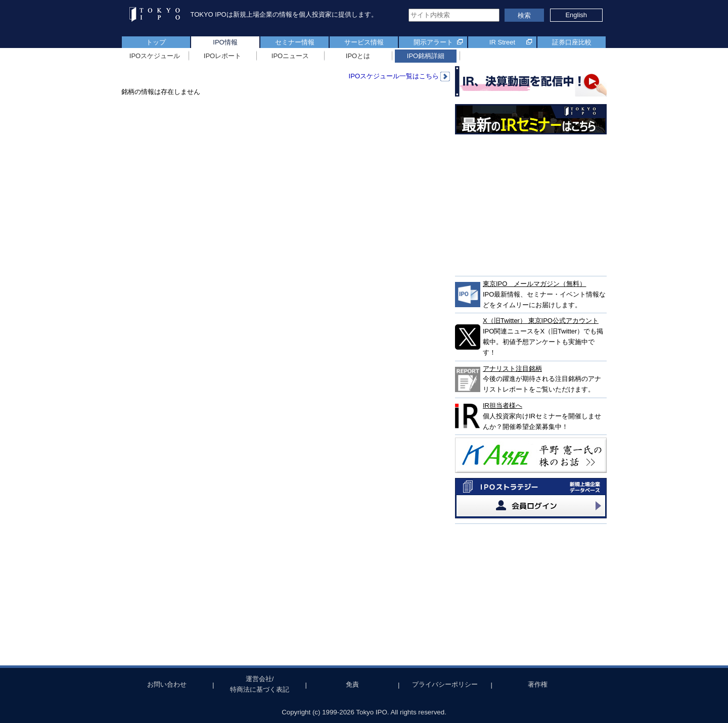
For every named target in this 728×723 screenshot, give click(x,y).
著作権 (538, 684)
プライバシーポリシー (445, 684)
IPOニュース (290, 56)
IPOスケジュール (155, 56)
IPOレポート (222, 56)
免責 (352, 684)
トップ (156, 42)
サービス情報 (364, 42)
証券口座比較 (572, 42)
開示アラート (433, 42)
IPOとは (358, 56)
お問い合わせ (167, 684)
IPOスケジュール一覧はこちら (399, 76)
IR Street (502, 42)
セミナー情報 (295, 42)
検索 (524, 15)
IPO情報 (225, 42)
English (576, 15)
